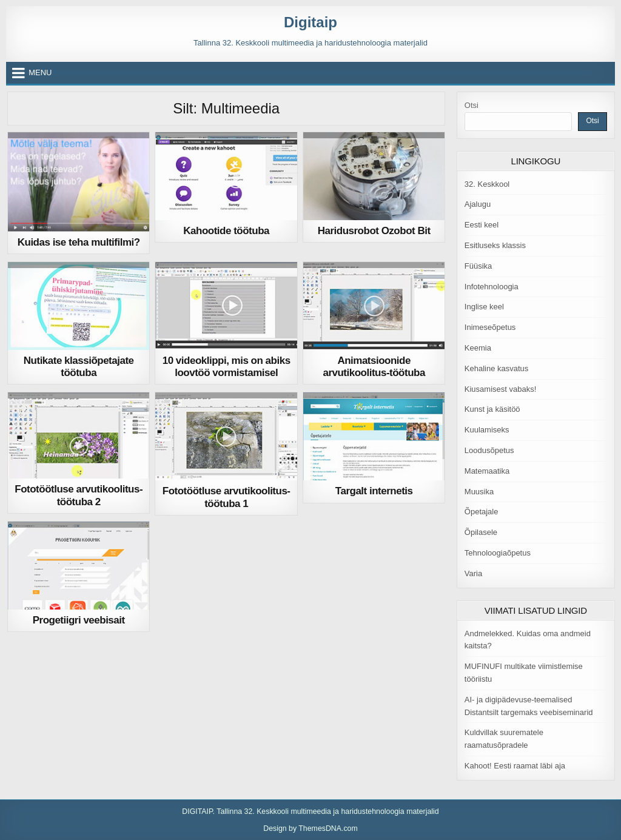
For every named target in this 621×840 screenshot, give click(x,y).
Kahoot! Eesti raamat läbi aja (515, 766)
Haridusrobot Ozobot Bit (374, 231)
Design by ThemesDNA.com (310, 828)
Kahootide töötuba (226, 231)
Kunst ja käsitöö (492, 409)
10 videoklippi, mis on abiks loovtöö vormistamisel (227, 367)
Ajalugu (478, 204)
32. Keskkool (487, 184)
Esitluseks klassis (495, 245)
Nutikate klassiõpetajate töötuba (79, 367)
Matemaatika (487, 471)
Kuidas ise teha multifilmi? (79, 242)
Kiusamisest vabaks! (501, 389)
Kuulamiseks (487, 430)
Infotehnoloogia (492, 287)
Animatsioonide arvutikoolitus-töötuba (374, 367)
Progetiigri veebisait (79, 620)
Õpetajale (482, 512)
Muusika (479, 492)
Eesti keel (482, 225)
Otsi (472, 105)
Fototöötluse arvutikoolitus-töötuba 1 (227, 497)
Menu (40, 72)
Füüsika (478, 266)
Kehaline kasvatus (497, 368)
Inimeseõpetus (490, 327)
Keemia (478, 348)
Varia (473, 573)
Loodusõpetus (489, 450)
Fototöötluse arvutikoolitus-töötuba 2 (79, 495)
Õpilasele (481, 532)
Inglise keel (484, 307)
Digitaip (310, 22)
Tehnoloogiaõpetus (498, 553)
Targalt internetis (374, 491)
